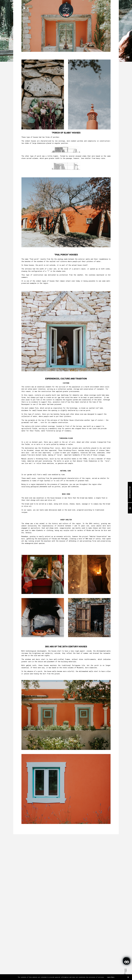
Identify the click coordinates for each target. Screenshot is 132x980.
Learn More (111, 977)
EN (105, 8)
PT (102, 8)
